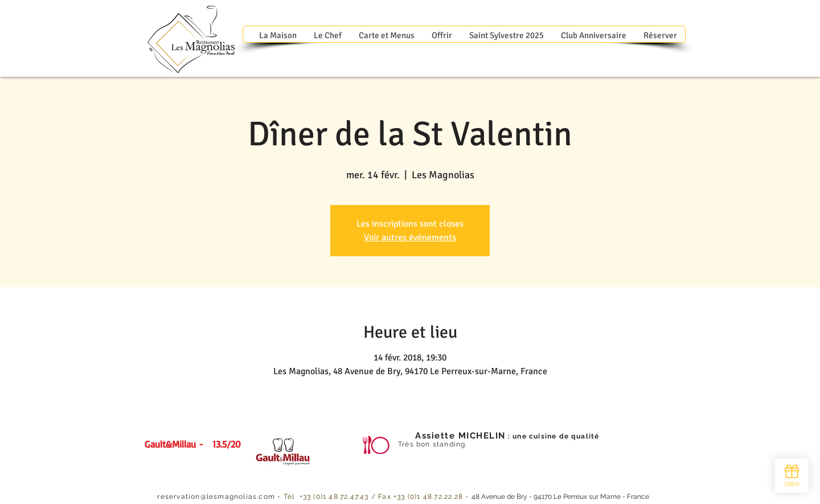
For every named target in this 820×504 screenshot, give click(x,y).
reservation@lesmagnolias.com (216, 497)
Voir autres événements (410, 237)
